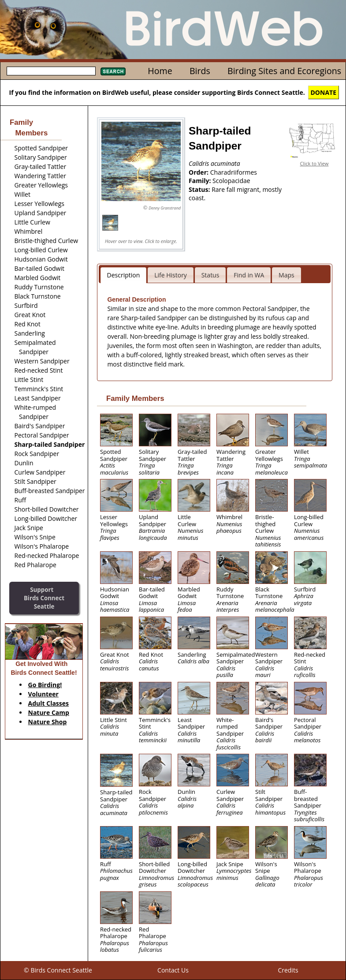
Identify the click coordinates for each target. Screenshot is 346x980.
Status (210, 275)
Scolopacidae (231, 181)
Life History (171, 275)
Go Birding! (45, 685)
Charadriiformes (234, 172)
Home (160, 71)
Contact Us (173, 970)
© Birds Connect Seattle (58, 970)
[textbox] (51, 71)
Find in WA (249, 275)
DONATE (324, 92)
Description (124, 275)
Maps (286, 275)
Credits (288, 970)
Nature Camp (49, 713)
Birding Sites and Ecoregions (284, 71)
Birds (200, 71)
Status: (200, 189)
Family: (201, 181)
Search (113, 71)
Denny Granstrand (165, 208)
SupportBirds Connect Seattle (44, 598)
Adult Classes (49, 703)
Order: (199, 172)
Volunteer (43, 694)
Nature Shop (48, 722)
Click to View (314, 163)
